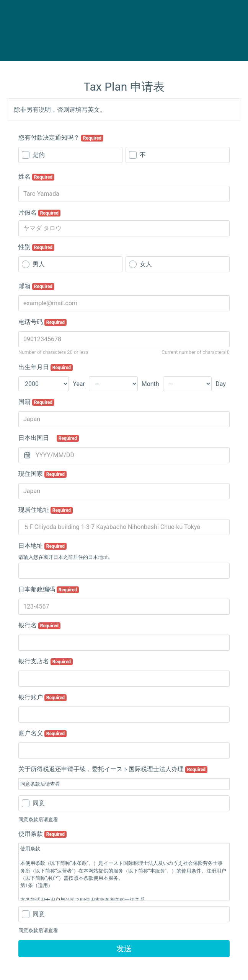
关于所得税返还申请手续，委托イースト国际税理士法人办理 (113, 769)
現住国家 (42, 474)
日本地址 (42, 546)
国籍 (36, 402)
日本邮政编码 (49, 589)
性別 (36, 247)
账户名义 (42, 733)
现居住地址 (46, 510)
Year (79, 384)
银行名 (39, 625)
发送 (124, 949)
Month (150, 384)
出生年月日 (46, 367)
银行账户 (42, 697)
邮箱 (36, 286)
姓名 (36, 177)
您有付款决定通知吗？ (61, 138)
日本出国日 (49, 438)
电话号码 (42, 322)
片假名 (39, 213)
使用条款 (42, 834)
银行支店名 (46, 661)
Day (221, 384)
